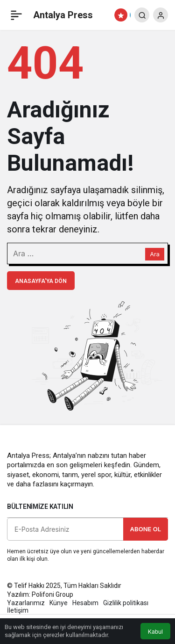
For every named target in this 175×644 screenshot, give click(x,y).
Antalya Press (63, 15)
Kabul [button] (155, 632)
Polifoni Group (52, 594)
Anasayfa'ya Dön (41, 281)
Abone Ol (146, 529)
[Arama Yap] (142, 15)
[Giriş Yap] (161, 15)
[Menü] (16, 15)
